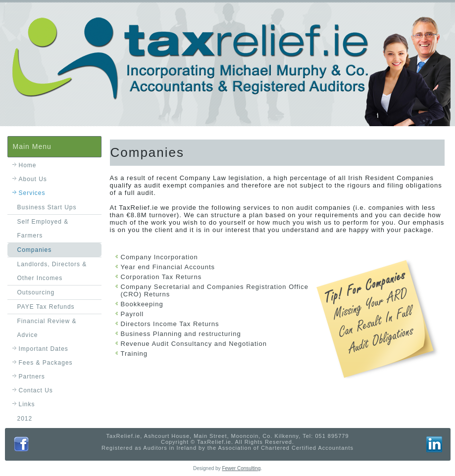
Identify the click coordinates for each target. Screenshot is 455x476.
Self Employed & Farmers (43, 229)
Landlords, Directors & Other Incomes (52, 271)
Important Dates (44, 349)
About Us (33, 179)
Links (27, 404)
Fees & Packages (46, 363)
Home (28, 165)
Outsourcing (36, 292)
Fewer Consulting (241, 468)
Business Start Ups (47, 207)
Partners (32, 377)
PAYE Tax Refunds (46, 307)
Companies (35, 250)
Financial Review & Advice (47, 328)
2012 (25, 419)
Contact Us (36, 390)
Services (32, 193)
